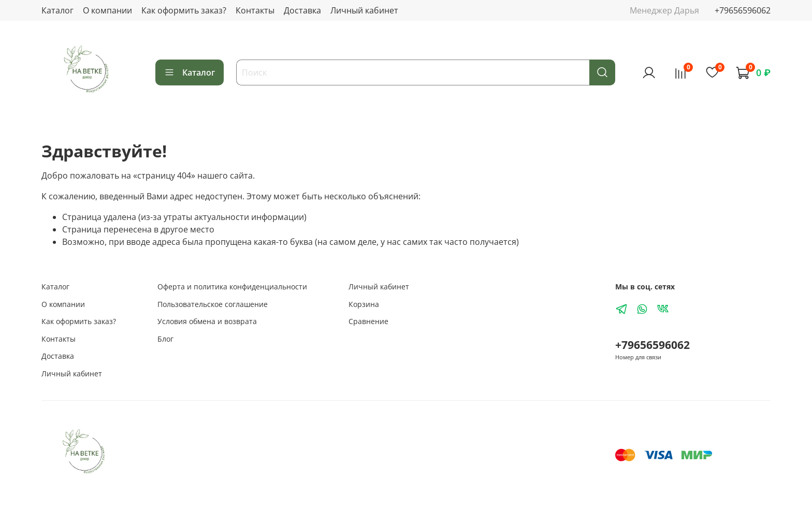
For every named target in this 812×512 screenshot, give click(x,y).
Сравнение (368, 321)
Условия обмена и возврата (207, 321)
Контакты (255, 10)
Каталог (57, 10)
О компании (107, 10)
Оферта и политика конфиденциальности (232, 287)
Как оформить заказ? (184, 10)
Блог (165, 339)
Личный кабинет (364, 10)
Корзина (364, 304)
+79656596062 (743, 10)
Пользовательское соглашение (213, 304)
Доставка (302, 10)
